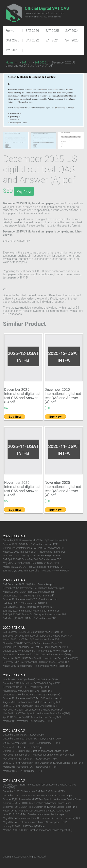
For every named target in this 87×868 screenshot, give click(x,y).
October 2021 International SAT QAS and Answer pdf (30, 599)
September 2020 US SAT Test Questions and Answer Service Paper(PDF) (41, 658)
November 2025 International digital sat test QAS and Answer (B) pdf (22, 489)
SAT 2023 (13, 40)
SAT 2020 (72, 40)
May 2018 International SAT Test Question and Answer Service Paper (39, 755)
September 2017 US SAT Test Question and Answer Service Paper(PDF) (40, 807)
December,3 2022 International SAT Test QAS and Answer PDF (35, 541)
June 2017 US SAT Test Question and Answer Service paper (34, 814)
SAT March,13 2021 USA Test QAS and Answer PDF (30, 618)
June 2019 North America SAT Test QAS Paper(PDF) (30, 706)
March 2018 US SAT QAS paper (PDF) (22, 771)
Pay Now (24, 191)
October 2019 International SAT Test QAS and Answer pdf (33, 698)
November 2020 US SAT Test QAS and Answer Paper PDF (33, 643)
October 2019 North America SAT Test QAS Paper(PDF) (32, 695)
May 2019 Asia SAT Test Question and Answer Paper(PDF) (33, 710)
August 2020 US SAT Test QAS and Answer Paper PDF (31, 639)
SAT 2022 (32, 40)
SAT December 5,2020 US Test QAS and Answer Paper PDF (34, 632)
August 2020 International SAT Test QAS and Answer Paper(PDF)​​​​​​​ (36, 666)
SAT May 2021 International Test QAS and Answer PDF (31, 611)
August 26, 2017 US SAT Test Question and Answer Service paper (37, 811)
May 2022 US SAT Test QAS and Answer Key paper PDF (32, 556)
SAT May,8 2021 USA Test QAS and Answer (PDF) (28, 607)
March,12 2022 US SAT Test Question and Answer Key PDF (33, 567)
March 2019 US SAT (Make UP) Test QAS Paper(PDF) (30, 680)
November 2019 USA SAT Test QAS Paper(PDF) (27, 691)
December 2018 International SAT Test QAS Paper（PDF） (33, 739)
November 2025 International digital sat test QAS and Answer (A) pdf (63, 489)
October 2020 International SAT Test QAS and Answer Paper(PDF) (37, 655)
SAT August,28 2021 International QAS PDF (25, 603)
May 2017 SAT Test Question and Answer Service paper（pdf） (36, 822)
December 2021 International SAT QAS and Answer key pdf (33, 588)
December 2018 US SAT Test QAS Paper (24, 735)
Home (10, 62)
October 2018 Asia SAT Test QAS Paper (23, 747)
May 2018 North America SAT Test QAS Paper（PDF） (31, 759)
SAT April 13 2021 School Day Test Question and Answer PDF (35, 615)
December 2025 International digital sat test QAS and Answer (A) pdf (63, 396)
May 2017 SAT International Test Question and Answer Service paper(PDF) (41, 818)
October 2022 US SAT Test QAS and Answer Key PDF (30, 544)
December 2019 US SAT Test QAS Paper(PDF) (27, 687)
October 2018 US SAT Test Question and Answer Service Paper (35, 751)
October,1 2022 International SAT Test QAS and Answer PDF (34, 548)
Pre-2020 (12, 50)
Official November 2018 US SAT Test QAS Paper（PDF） (32, 743)
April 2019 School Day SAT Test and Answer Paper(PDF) (32, 717)
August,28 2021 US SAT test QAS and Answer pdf (28, 592)
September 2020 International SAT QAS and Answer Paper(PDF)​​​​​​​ (36, 662)
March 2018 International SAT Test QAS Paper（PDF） (31, 767)
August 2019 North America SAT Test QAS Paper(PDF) (31, 702)
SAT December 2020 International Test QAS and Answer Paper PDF (38, 636)
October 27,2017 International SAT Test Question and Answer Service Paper (42, 799)
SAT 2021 (52, 40)
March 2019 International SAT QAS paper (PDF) (27, 721)
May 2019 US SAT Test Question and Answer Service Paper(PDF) (36, 713)
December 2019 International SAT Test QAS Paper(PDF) (32, 683)
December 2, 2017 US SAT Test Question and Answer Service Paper (38, 796)
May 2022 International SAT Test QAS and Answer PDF (31, 563)
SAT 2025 (52, 31)
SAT (24, 62)
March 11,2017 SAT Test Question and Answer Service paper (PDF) (37, 830)
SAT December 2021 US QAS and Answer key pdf (28, 584)
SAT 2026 (32, 31)
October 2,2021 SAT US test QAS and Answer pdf (28, 596)
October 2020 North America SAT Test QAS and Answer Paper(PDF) (38, 651)
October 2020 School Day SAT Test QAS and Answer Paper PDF (36, 647)
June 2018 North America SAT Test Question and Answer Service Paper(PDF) (43, 763)
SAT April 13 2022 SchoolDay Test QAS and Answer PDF (32, 559)
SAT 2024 (72, 31)
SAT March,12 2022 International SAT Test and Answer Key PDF (36, 571)
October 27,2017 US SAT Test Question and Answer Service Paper (37, 803)
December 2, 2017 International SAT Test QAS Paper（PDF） (35, 791)
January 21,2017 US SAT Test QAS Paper (24, 826)
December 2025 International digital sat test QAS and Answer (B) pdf (22, 396)
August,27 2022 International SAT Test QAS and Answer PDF (34, 552)
